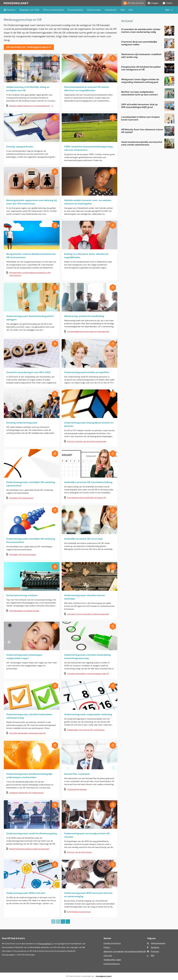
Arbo (131, 10)
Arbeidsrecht (111, 10)
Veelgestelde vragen (112, 960)
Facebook (155, 947)
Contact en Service (112, 943)
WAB (123, 10)
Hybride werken (94, 10)
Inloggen (153, 3)
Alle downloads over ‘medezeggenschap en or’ (29, 47)
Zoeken (167, 3)
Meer (168, 10)
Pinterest (155, 951)
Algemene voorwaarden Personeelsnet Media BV (125, 951)
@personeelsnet (158, 943)
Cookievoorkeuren (112, 964)
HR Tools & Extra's (134, 3)
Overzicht (10, 10)
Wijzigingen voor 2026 (29, 10)
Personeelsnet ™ (46, 944)
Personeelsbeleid (75, 10)
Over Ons (108, 956)
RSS (152, 956)
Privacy (107, 947)
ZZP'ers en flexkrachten (53, 10)
